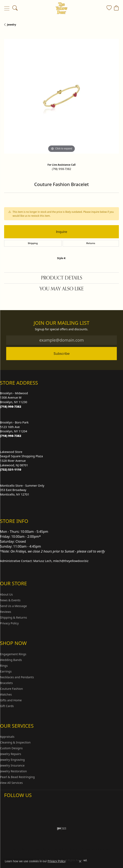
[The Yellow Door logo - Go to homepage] (61, 8)
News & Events (10, 600)
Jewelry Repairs (11, 754)
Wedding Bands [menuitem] (11, 660)
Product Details (62, 278)
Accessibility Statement (96, 849)
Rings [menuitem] (4, 666)
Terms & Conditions (66, 849)
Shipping (33, 243)
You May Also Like (62, 289)
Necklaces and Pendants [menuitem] (17, 677)
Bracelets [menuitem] (6, 683)
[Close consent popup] (80, 861)
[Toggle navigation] (7, 8)
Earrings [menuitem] (6, 671)
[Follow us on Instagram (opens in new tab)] (8, 803)
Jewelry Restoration (13, 771)
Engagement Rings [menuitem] (13, 654)
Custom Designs (11, 748)
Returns (91, 243)
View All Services (11, 783)
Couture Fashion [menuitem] (11, 689)
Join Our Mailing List (61, 323)
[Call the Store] (11, 407)
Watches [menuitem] (6, 694)
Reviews (6, 612)
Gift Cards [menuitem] (7, 706)
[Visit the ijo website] (61, 828)
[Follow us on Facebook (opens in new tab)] (18, 803)
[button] (15, 8)
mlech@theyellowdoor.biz (71, 561)
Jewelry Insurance (12, 765)
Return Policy (21, 849)
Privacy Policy (9, 623)
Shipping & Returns (13, 617)
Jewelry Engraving (12, 760)
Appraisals (7, 737)
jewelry (12, 25)
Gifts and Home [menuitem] (11, 700)
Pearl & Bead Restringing (17, 777)
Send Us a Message (13, 606)
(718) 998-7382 (61, 169)
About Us (6, 594)
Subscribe (62, 353)
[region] (61, 96)
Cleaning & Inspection (15, 742)
